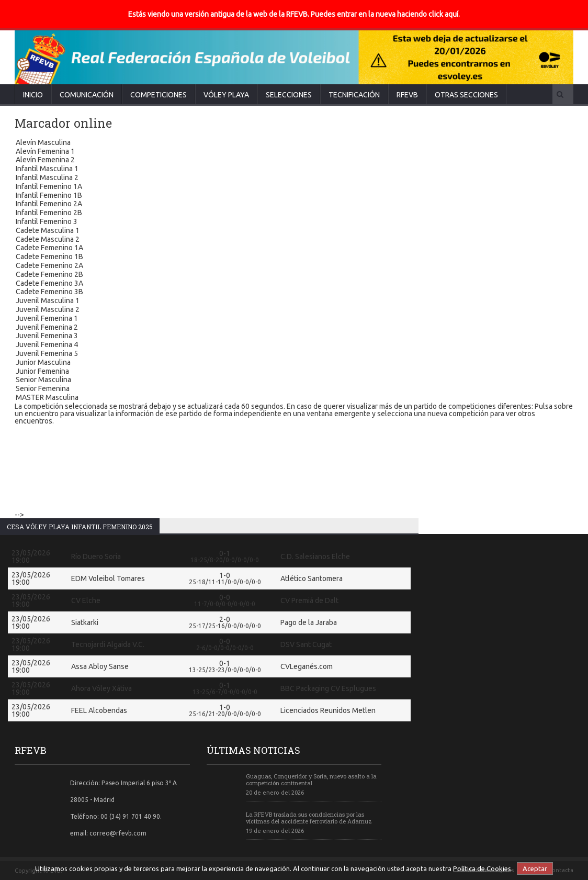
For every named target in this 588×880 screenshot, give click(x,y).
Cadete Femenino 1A (294, 248)
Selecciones (289, 95)
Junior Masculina (294, 363)
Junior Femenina (294, 372)
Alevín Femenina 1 (294, 152)
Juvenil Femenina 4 (294, 345)
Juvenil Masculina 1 (294, 301)
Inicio (33, 95)
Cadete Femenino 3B (294, 292)
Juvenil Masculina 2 (294, 310)
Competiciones (159, 95)
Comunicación (87, 95)
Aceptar (535, 868)
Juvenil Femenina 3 (294, 336)
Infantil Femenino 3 (294, 222)
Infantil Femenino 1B (294, 196)
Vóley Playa (226, 95)
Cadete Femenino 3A (294, 284)
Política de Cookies (482, 868)
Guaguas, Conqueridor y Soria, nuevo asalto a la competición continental (311, 779)
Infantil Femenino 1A (294, 187)
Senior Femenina (294, 389)
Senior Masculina (294, 380)
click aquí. (444, 14)
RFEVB (407, 95)
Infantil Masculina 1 (294, 169)
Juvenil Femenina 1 (294, 319)
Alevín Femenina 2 (294, 160)
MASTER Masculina (294, 398)
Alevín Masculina (294, 143)
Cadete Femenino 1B (294, 257)
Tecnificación (354, 95)
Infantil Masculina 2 (294, 178)
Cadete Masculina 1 (294, 231)
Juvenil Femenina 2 (294, 328)
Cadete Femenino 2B (294, 275)
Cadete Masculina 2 (294, 240)
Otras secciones (466, 95)
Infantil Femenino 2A (294, 204)
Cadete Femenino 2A (294, 266)
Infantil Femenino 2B (294, 213)
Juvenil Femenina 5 (294, 354)
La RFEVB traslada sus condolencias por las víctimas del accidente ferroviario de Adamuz (309, 818)
